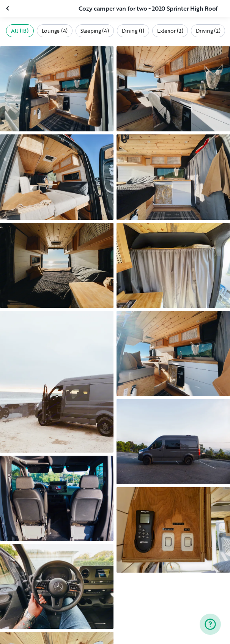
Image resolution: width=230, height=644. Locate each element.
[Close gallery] (8, 8)
